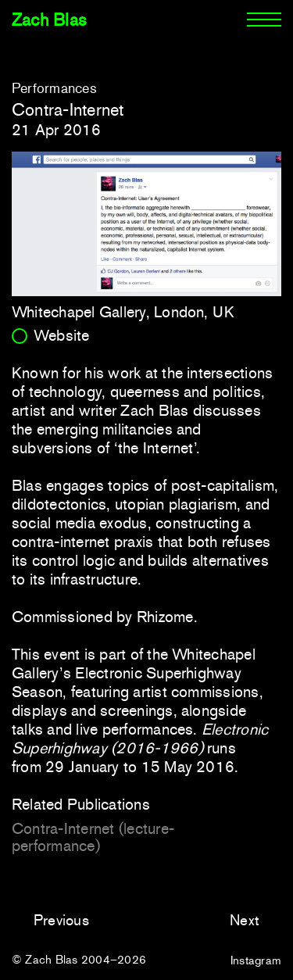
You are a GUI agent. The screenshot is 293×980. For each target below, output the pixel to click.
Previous (61, 920)
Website (62, 335)
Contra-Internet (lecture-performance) (93, 837)
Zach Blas (49, 20)
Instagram (256, 960)
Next (245, 920)
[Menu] (264, 20)
